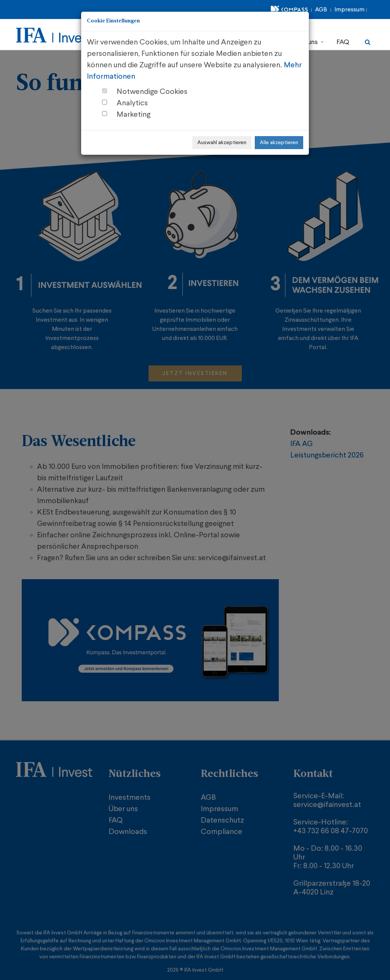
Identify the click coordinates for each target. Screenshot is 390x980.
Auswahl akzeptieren (222, 143)
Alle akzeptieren (279, 143)
